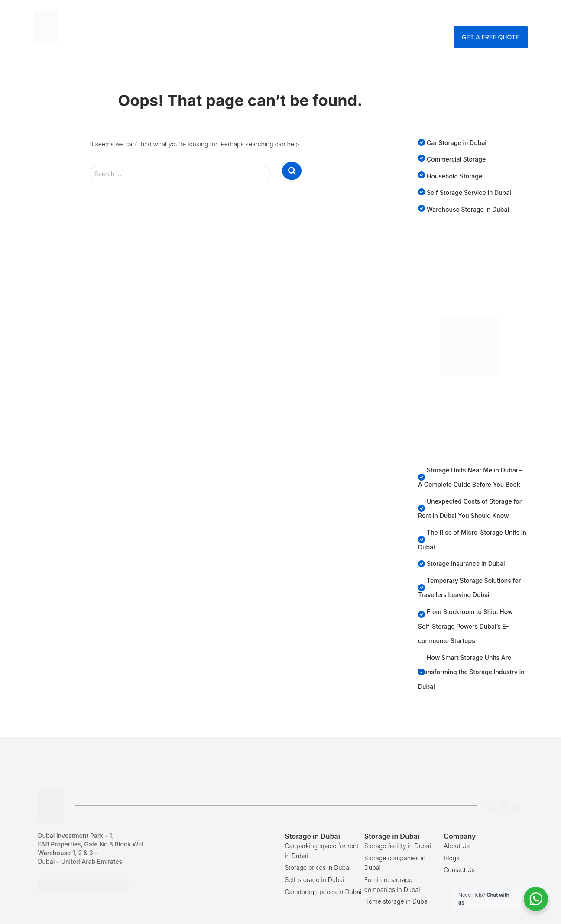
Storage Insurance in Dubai (466, 564)
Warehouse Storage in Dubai (468, 209)
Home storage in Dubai (397, 901)
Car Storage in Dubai (457, 143)
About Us (457, 846)
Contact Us (445, 15)
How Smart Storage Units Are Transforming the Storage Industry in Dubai (471, 672)
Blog (360, 15)
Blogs (451, 858)
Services (321, 15)
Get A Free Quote (490, 37)
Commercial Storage (456, 159)
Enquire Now (499, 15)
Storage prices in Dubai (318, 867)
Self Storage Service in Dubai (469, 192)
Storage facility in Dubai (398, 846)
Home (213, 15)
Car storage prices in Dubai (323, 892)
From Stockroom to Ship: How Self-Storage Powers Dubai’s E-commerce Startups (465, 626)
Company (396, 15)
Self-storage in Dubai (315, 880)
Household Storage (454, 176)
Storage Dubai (262, 15)
